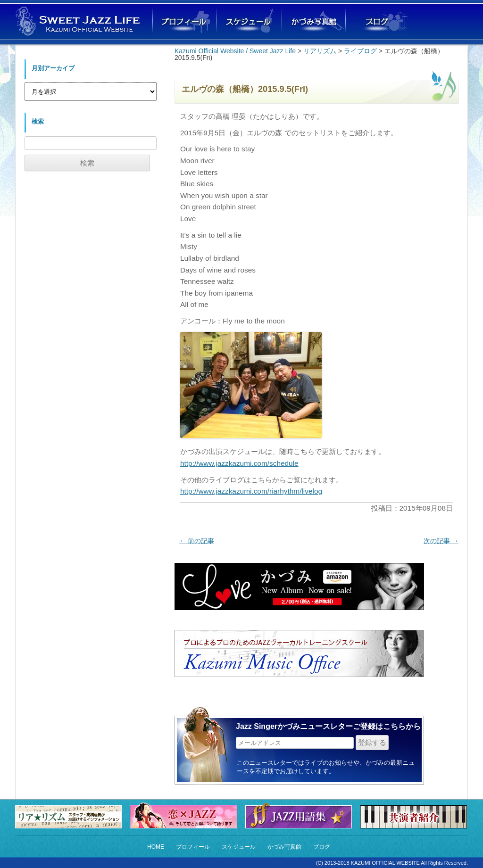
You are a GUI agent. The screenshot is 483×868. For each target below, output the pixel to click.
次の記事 (441, 541)
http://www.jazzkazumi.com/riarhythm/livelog (251, 491)
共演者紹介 (416, 817)
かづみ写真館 (312, 22)
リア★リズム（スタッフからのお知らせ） (71, 817)
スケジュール (239, 847)
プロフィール (193, 847)
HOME (156, 847)
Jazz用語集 (301, 814)
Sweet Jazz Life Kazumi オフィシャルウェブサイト (79, 21)
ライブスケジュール (248, 22)
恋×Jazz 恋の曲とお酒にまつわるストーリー (186, 814)
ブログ (376, 22)
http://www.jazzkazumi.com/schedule (239, 463)
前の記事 (197, 541)
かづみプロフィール (184, 22)
